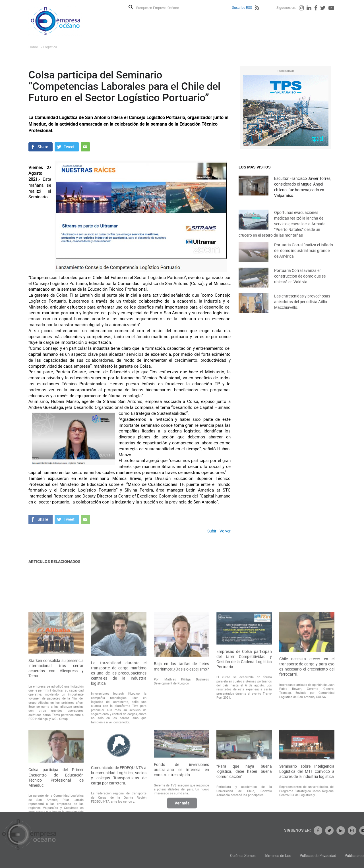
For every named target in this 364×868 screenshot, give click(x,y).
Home (33, 47)
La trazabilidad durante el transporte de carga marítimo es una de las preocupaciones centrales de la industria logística (119, 744)
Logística (50, 47)
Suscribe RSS (242, 7)
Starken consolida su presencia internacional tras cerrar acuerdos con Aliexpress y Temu (56, 739)
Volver (225, 531)
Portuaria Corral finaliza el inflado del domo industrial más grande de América (304, 257)
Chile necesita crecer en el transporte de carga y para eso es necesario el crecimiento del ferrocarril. (307, 737)
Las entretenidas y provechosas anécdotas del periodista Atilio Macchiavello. (302, 308)
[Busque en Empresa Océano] (161, 8)
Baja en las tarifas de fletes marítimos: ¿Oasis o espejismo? (181, 737)
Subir (212, 531)
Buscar (131, 7)
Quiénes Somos (291, 856)
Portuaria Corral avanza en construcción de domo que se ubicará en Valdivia (300, 282)
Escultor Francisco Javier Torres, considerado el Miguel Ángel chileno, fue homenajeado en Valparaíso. (303, 187)
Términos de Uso (326, 856)
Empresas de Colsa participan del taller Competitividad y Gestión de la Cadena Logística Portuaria (244, 730)
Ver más (182, 806)
